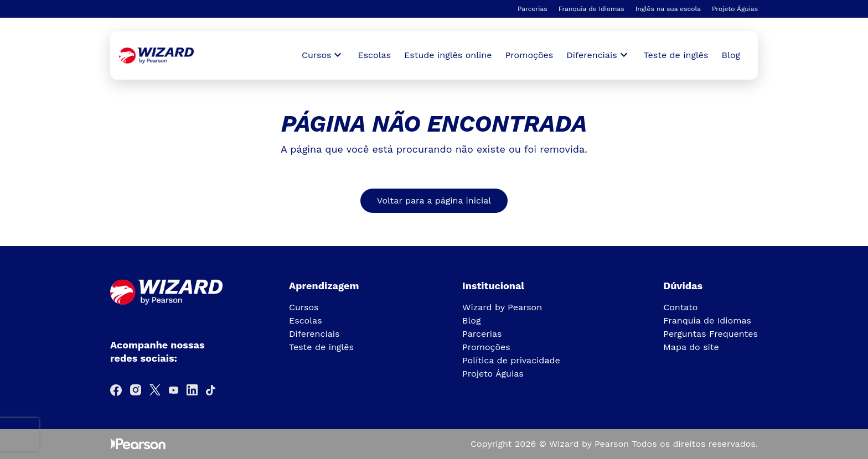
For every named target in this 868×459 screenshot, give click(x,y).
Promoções (529, 55)
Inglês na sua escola (668, 9)
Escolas (374, 55)
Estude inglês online (448, 55)
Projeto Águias (735, 9)
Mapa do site (691, 347)
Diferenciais (314, 334)
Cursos (304, 307)
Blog (731, 55)
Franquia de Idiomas (591, 9)
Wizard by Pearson (502, 307)
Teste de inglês (676, 55)
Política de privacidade (511, 360)
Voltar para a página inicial (434, 200)
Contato (680, 307)
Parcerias (533, 9)
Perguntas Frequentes (711, 334)
